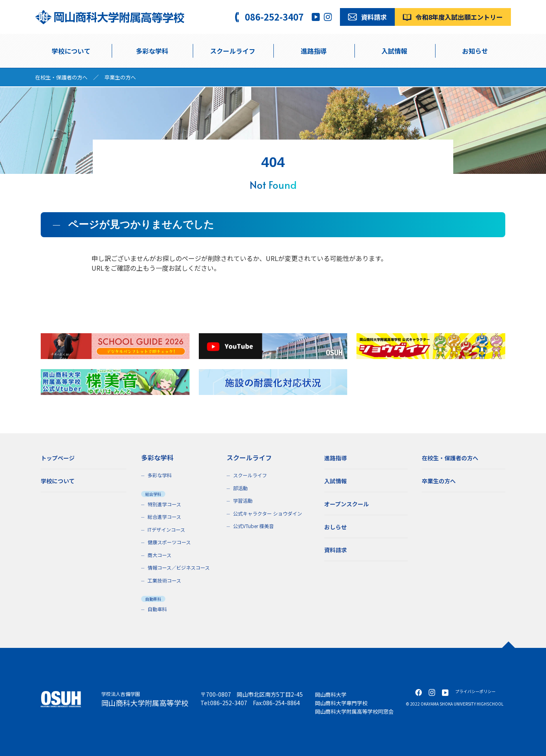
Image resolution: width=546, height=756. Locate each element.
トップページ (60, 457)
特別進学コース (166, 504)
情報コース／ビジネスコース (181, 567)
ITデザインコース (168, 529)
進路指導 (314, 51)
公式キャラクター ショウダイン (270, 513)
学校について (71, 51)
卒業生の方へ (125, 77)
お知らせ (475, 51)
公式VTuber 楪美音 (255, 526)
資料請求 (337, 549)
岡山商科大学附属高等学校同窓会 (357, 711)
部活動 (241, 488)
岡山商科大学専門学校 (343, 703)
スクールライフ (251, 475)
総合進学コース (166, 517)
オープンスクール (350, 503)
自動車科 (158, 609)
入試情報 (394, 51)
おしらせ (337, 526)
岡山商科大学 (332, 694)
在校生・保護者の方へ (63, 77)
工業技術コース (166, 580)
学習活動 (244, 500)
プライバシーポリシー (475, 691)
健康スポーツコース (171, 542)
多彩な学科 (152, 51)
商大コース (160, 555)
